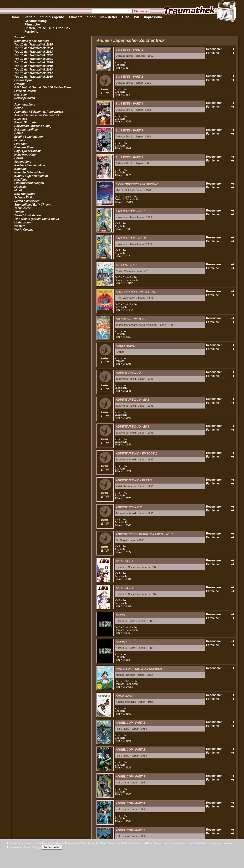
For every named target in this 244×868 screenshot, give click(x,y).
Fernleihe (31, 32)
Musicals (20, 187)
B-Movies (21, 119)
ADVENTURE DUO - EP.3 (132, 427)
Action (19, 108)
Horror (19, 158)
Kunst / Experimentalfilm (31, 176)
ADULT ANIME (125, 346)
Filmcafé (76, 17)
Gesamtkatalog (36, 21)
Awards (19, 84)
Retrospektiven (25, 98)
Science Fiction (25, 197)
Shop (91, 17)
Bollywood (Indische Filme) (33, 126)
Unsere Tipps (23, 80)
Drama (19, 133)
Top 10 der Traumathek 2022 (33, 55)
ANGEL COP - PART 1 (130, 723)
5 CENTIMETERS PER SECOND (137, 184)
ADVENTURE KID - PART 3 (134, 480)
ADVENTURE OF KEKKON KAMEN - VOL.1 (145, 534)
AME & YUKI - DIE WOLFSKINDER (139, 669)
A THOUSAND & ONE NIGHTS (136, 292)
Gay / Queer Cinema (28, 151)
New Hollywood (25, 194)
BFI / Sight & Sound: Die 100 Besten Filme (43, 87)
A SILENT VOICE (127, 265)
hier (39, 847)
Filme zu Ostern (25, 91)
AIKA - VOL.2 (125, 588)
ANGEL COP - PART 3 (130, 777)
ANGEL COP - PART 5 (130, 830)
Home (15, 17)
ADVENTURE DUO (128, 373)
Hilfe (126, 17)
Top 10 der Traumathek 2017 (33, 73)
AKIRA (120, 615)
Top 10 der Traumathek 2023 (33, 52)
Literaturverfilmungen (29, 183)
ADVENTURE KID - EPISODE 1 (136, 454)
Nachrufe (20, 95)
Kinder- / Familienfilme (30, 165)
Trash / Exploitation (28, 215)
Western (20, 226)
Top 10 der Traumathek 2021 (33, 59)
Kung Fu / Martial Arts (29, 172)
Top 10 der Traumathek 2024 (33, 48)
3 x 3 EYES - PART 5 (129, 157)
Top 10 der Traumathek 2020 (33, 62)
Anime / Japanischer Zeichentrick (37, 115)
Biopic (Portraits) (26, 122)
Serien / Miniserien (27, 201)
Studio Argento (52, 17)
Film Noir (20, 144)
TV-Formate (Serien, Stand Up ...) (37, 219)
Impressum (153, 17)
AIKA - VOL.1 (125, 561)
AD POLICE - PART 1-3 (131, 319)
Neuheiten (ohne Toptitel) (31, 41)
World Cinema (24, 230)
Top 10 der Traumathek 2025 (33, 45)
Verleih (30, 17)
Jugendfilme (23, 162)
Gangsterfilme (24, 147)
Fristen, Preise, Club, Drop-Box (47, 28)
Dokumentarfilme (26, 130)
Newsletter (109, 17)
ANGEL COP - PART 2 (130, 750)
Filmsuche (32, 24)
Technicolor (22, 208)
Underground (23, 222)
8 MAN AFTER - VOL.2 (131, 238)
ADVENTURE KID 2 (129, 507)
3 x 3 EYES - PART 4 (129, 131)
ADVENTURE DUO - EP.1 (132, 400)
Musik (18, 190)
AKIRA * (121, 642)
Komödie (20, 169)
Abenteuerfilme (25, 105)
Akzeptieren (52, 847)
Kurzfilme (21, 180)
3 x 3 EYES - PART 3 (129, 104)
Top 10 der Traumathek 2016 (33, 77)
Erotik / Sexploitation (28, 137)
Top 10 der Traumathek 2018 (33, 70)
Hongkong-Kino (25, 155)
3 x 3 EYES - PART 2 (129, 77)
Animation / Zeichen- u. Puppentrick (39, 112)
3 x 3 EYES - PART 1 (129, 50)
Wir (137, 17)
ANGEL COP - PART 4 (130, 803)
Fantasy (20, 140)
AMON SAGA (125, 696)
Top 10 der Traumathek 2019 (33, 66)
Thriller (19, 212)
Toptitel (19, 37)
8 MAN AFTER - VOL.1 (131, 211)
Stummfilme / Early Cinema (33, 205)
